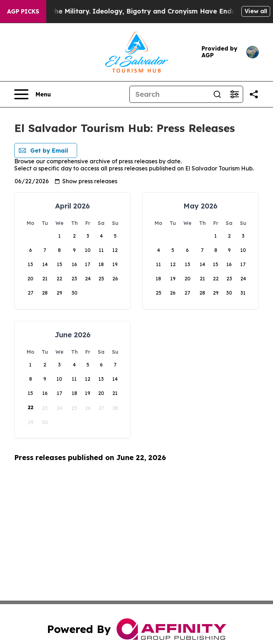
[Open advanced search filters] (234, 94)
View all (256, 11)
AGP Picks (23, 11)
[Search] (169, 94)
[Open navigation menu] (33, 94)
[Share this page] (254, 94)
